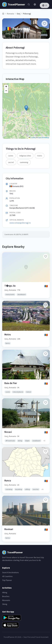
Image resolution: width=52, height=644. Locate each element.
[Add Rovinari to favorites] (46, 500)
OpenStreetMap (43, 137)
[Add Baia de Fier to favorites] (46, 354)
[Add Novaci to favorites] (46, 402)
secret (11, 162)
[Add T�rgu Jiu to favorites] (46, 256)
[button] (26, 108)
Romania (10, 14)
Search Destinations (11, 572)
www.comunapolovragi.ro (20, 223)
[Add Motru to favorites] (46, 305)
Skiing (5, 604)
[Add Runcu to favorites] (46, 451)
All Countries (7, 576)
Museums (6, 600)
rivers (40, 156)
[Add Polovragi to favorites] (45, 24)
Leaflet (32, 137)
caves (11, 156)
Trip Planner (7, 580)
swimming (24, 162)
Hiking (5, 592)
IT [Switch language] (45, 5)
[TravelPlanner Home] (14, 4)
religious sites (25, 156)
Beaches (6, 596)
